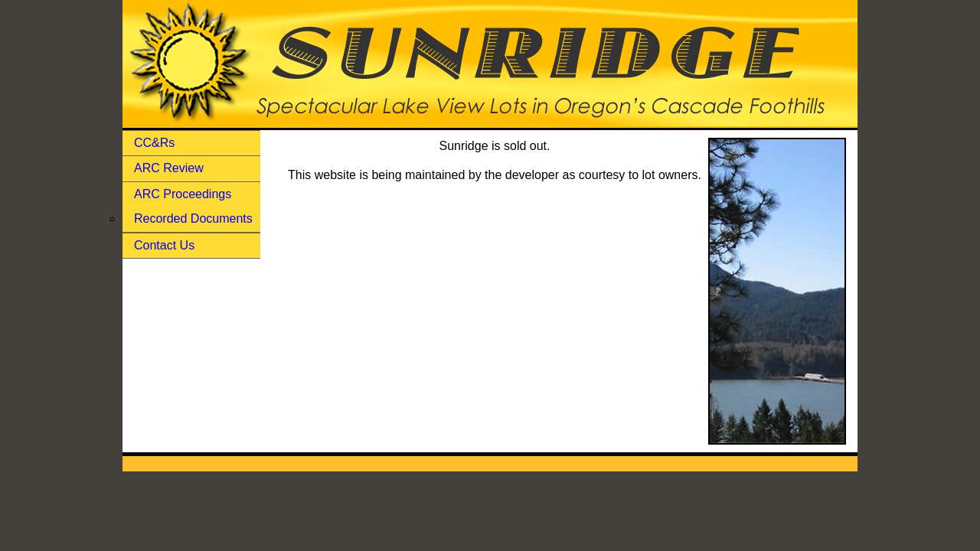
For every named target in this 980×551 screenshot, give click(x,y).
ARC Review (169, 168)
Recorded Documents (193, 218)
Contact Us (164, 245)
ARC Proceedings (183, 194)
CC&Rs (154, 143)
